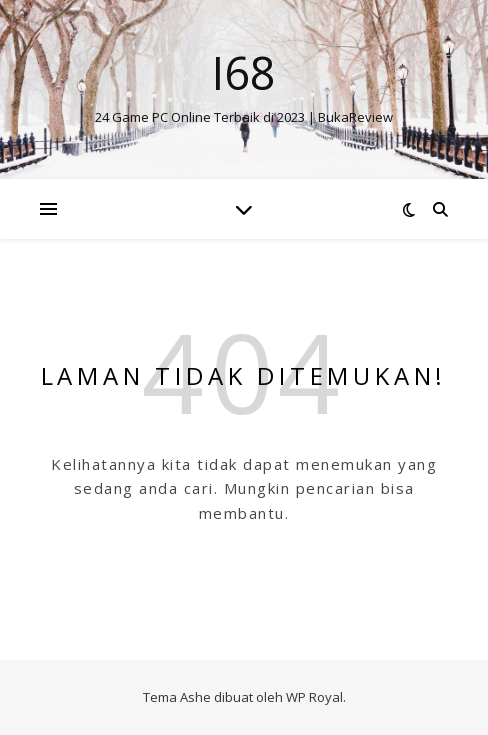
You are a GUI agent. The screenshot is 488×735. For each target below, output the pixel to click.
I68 (244, 72)
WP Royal (314, 697)
